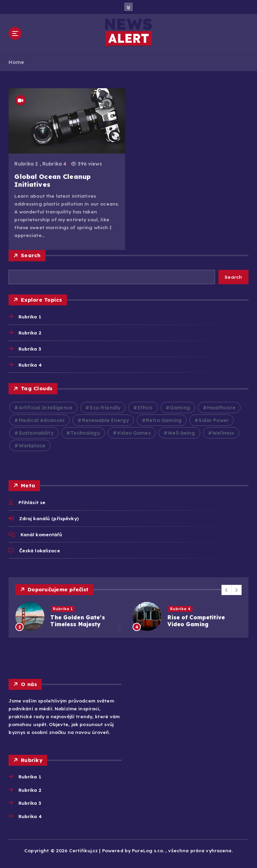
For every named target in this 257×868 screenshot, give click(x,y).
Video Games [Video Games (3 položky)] (134, 433)
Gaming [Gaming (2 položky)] (180, 408)
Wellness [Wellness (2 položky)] (223, 433)
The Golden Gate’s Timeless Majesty (77, 621)
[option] (70, 616)
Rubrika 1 (30, 317)
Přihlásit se (32, 502)
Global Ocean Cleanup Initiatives (52, 180)
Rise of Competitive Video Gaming (196, 621)
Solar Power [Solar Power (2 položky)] (214, 420)
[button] (227, 590)
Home (16, 62)
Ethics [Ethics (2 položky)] (145, 408)
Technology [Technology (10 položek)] (85, 433)
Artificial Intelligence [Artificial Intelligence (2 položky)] (46, 408)
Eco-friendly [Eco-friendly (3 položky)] (105, 408)
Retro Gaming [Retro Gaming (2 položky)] (164, 420)
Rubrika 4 (54, 164)
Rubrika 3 (30, 349)
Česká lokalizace (40, 550)
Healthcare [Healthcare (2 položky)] (221, 408)
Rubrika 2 (26, 164)
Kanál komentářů (42, 534)
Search (31, 255)
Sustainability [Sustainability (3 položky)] (36, 433)
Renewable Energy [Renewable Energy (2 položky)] (105, 420)
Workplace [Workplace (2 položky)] (32, 446)
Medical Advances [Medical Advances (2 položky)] (42, 420)
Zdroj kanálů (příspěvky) (49, 518)
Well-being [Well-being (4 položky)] (181, 433)
